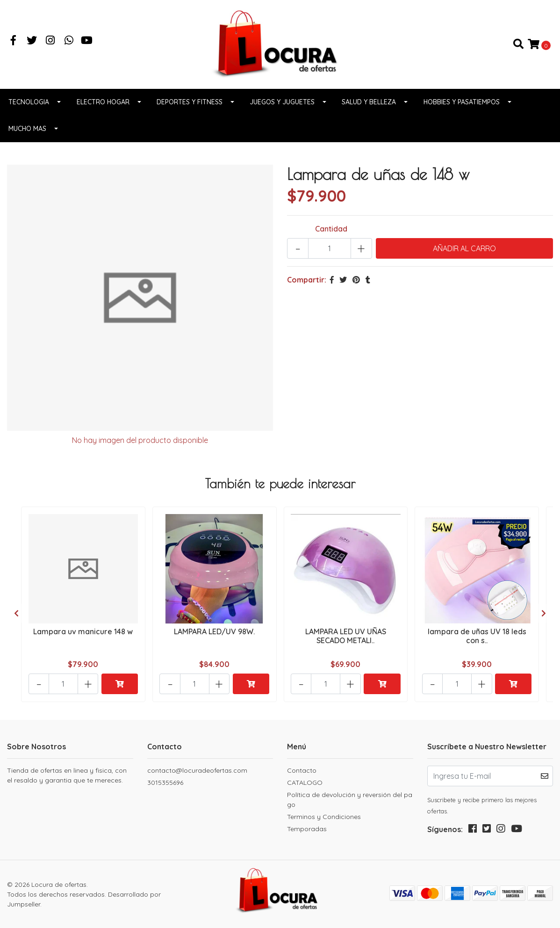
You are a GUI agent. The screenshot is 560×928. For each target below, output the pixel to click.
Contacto (302, 770)
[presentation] (16, 614)
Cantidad (331, 231)
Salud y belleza (369, 104)
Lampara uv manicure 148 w (83, 633)
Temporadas (307, 828)
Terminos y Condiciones (324, 816)
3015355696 (165, 782)
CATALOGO (305, 782)
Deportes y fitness (190, 104)
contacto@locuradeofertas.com (197, 770)
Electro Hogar (103, 104)
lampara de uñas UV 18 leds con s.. (477, 637)
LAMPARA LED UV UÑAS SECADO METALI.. (346, 637)
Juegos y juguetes (282, 104)
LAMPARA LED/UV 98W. (214, 633)
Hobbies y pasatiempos (462, 104)
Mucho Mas (27, 131)
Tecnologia (29, 104)
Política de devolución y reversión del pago (350, 799)
